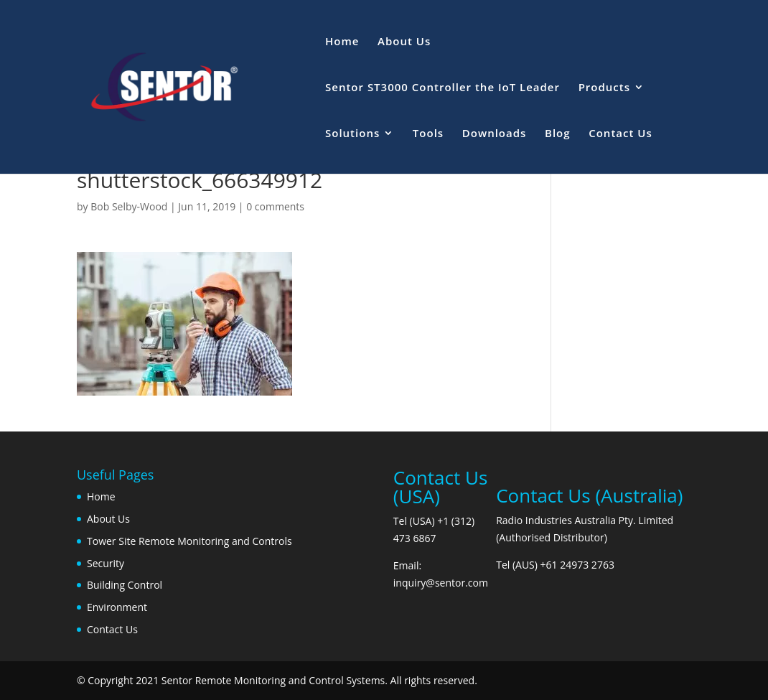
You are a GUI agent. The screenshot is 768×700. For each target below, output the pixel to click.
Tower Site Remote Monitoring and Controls (189, 541)
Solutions (352, 134)
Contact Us (621, 134)
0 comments (275, 206)
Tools (428, 134)
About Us (404, 42)
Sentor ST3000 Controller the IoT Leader (442, 88)
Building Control (125, 585)
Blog (558, 134)
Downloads (495, 134)
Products (604, 88)
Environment (117, 607)
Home (342, 42)
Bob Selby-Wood (129, 206)
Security (106, 563)
